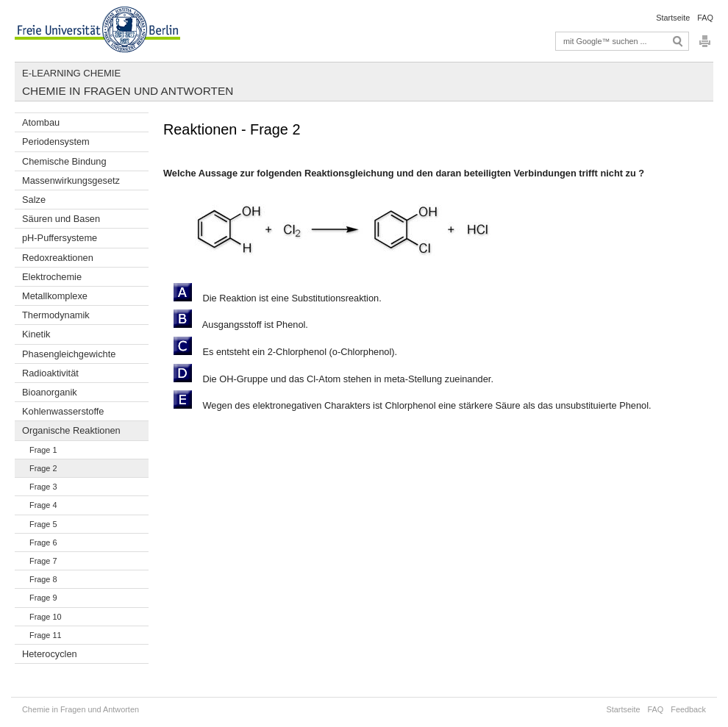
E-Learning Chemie (71, 73)
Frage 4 (43, 505)
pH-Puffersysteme (60, 238)
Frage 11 (46, 635)
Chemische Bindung (64, 161)
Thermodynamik (56, 315)
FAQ (705, 18)
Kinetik (36, 334)
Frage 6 (43, 542)
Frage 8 (43, 579)
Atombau (41, 122)
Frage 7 (43, 561)
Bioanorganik (50, 392)
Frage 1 (43, 450)
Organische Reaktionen (71, 430)
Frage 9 (43, 598)
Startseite (673, 18)
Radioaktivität (50, 373)
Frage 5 (43, 524)
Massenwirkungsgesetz (71, 180)
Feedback (688, 709)
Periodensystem (56, 142)
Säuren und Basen (61, 219)
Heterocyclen (50, 654)
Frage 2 (43, 468)
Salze (34, 200)
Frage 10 (46, 617)
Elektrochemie (52, 277)
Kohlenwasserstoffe (63, 411)
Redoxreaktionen (58, 258)
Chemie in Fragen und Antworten (128, 91)
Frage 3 (43, 487)
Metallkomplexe (55, 296)
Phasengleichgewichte (69, 354)
